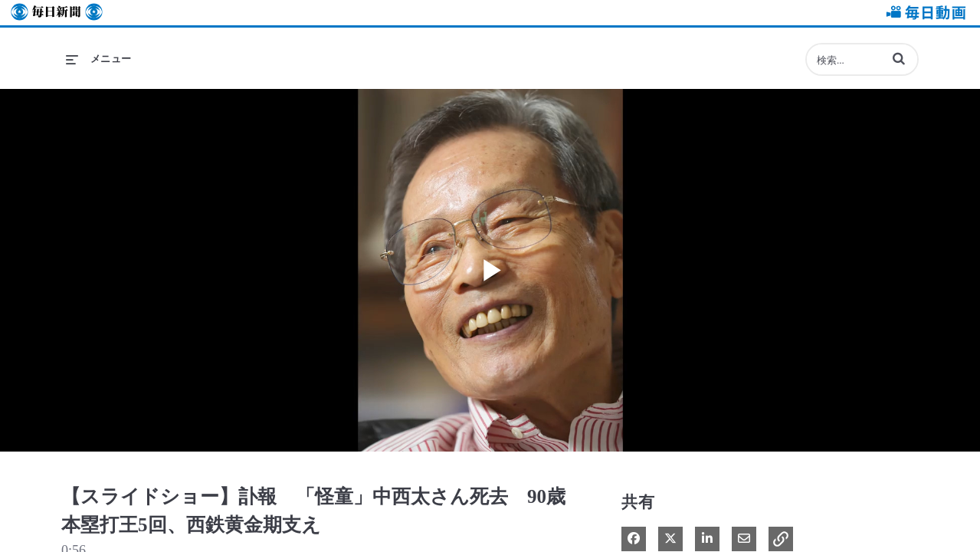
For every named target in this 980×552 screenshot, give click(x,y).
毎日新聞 (57, 13)
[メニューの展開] (99, 59)
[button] (899, 58)
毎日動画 (923, 13)
